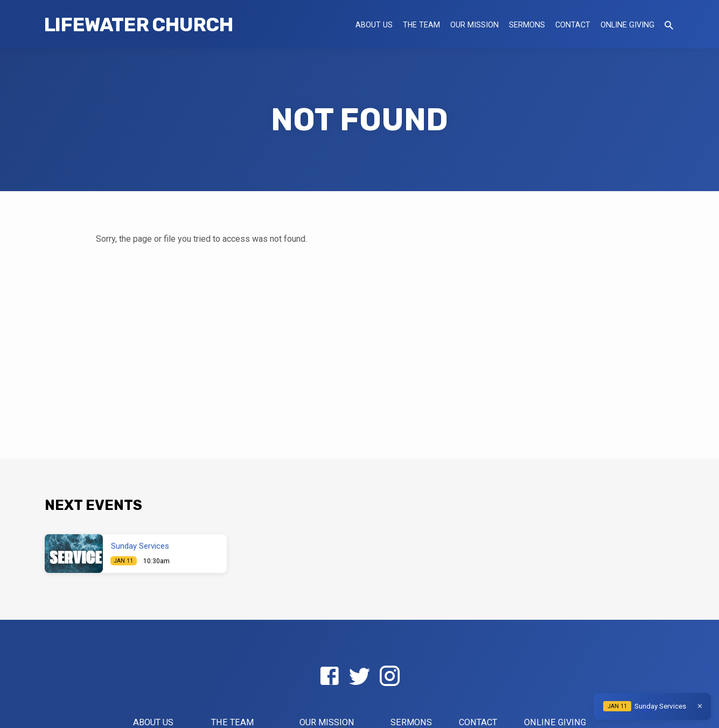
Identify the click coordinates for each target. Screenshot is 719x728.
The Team (421, 25)
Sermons (527, 25)
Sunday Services (140, 546)
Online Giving (627, 25)
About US (374, 25)
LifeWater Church (138, 24)
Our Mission (474, 25)
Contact (573, 25)
